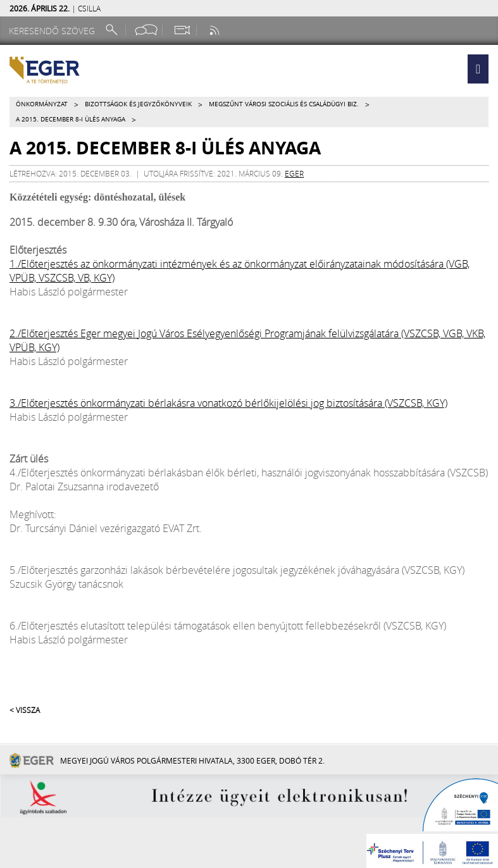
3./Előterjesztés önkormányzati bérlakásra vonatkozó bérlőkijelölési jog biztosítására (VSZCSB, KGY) (228, 403)
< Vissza (25, 710)
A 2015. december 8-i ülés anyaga (71, 119)
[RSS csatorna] (216, 30)
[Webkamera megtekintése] (182, 30)
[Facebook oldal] (146, 30)
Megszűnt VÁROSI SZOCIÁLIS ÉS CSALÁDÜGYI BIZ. (284, 104)
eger (294, 173)
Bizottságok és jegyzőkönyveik (138, 104)
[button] (478, 69)
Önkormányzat (42, 104)
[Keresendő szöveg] (54, 31)
